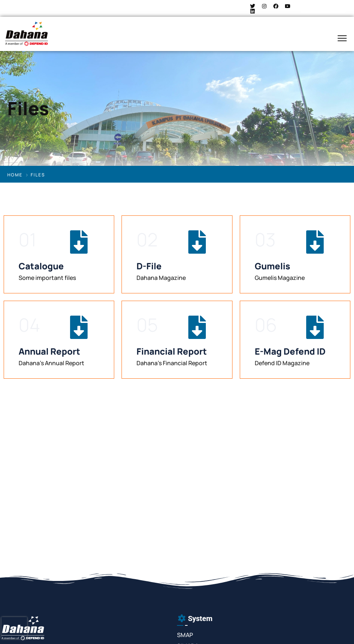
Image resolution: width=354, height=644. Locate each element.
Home (15, 175)
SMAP (185, 635)
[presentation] (14, 628)
